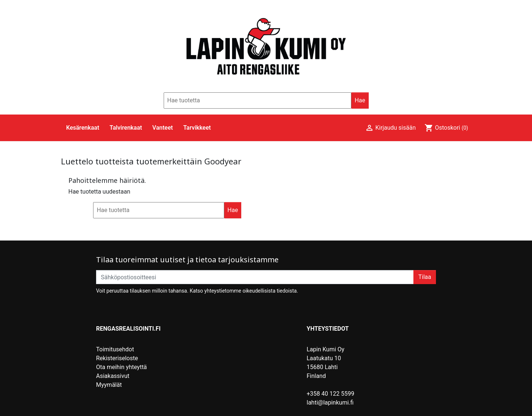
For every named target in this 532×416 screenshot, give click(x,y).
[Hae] (258, 100)
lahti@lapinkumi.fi (330, 403)
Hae (360, 100)
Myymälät (109, 385)
